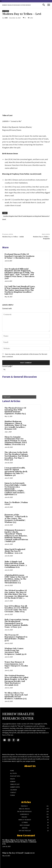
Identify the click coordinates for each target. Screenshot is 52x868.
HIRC (6, 18)
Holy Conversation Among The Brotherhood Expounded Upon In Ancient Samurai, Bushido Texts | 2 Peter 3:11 (17, 623)
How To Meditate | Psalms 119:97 (16, 503)
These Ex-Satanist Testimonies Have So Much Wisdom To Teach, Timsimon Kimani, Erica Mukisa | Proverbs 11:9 (16, 441)
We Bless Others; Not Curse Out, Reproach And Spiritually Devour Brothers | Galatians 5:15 (16, 696)
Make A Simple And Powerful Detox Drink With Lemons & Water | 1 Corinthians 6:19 (16, 565)
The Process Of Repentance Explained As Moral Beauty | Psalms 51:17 (16, 638)
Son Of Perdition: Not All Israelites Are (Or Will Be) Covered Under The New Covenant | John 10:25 (16, 609)
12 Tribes (6, 11)
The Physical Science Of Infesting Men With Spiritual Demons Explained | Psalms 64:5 (15, 411)
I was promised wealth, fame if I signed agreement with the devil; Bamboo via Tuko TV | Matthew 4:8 (16, 472)
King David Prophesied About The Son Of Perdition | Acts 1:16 (15, 551)
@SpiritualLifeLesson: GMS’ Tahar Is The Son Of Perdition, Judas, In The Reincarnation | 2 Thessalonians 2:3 (16, 579)
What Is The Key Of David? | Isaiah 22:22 (18, 853)
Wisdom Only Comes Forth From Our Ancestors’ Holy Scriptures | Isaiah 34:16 (15, 651)
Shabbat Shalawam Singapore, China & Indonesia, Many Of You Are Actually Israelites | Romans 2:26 (15, 425)
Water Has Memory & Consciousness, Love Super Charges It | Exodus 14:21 (16, 665)
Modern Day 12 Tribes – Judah (13, 237)
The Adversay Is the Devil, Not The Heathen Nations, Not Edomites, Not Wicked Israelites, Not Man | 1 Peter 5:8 (16, 456)
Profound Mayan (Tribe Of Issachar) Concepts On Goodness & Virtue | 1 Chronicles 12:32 (19, 256)
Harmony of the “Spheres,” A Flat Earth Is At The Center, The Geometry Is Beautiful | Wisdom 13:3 (16, 519)
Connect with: (7, 309)
